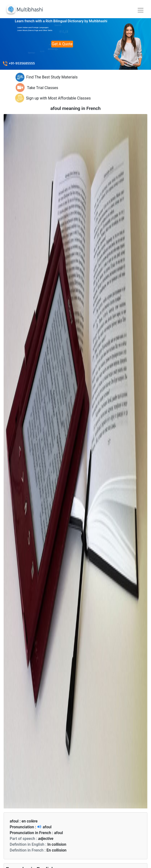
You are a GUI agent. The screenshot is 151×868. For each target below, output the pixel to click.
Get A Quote (62, 44)
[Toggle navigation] (141, 10)
